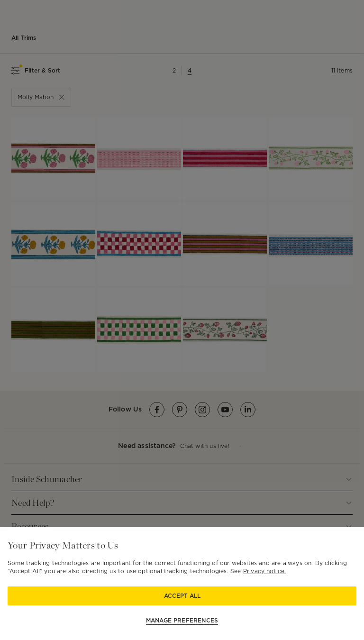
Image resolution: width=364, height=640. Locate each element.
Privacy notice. (265, 571)
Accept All (182, 596)
